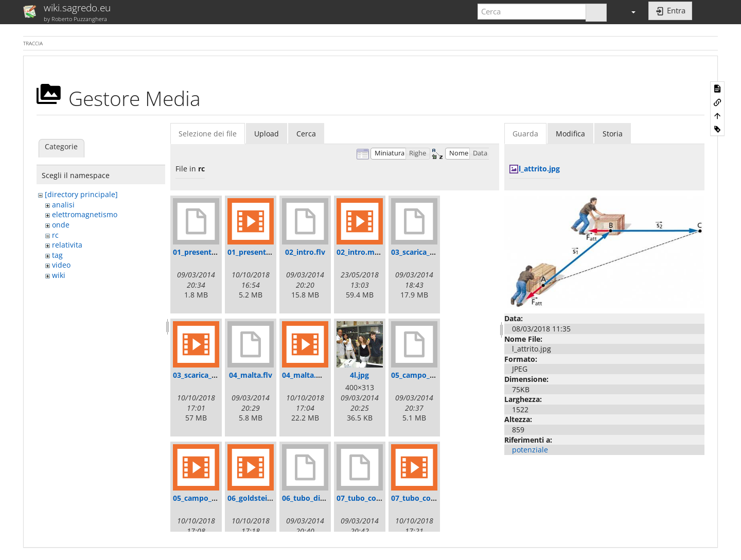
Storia (613, 134)
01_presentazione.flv (209, 252)
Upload (267, 134)
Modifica (570, 134)
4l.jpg (359, 375)
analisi (63, 205)
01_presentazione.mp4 (267, 252)
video (61, 265)
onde (61, 225)
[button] (629, 12)
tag (57, 255)
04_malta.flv (251, 375)
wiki (59, 275)
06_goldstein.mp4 (259, 498)
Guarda (525, 134)
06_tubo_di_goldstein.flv (325, 498)
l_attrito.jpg (539, 169)
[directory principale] (81, 194)
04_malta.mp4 (307, 375)
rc (55, 235)
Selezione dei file (208, 134)
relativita (67, 245)
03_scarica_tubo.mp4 (210, 375)
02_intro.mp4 (360, 252)
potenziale (530, 450)
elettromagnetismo (85, 214)
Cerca (306, 134)
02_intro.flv (305, 252)
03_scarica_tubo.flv (425, 252)
